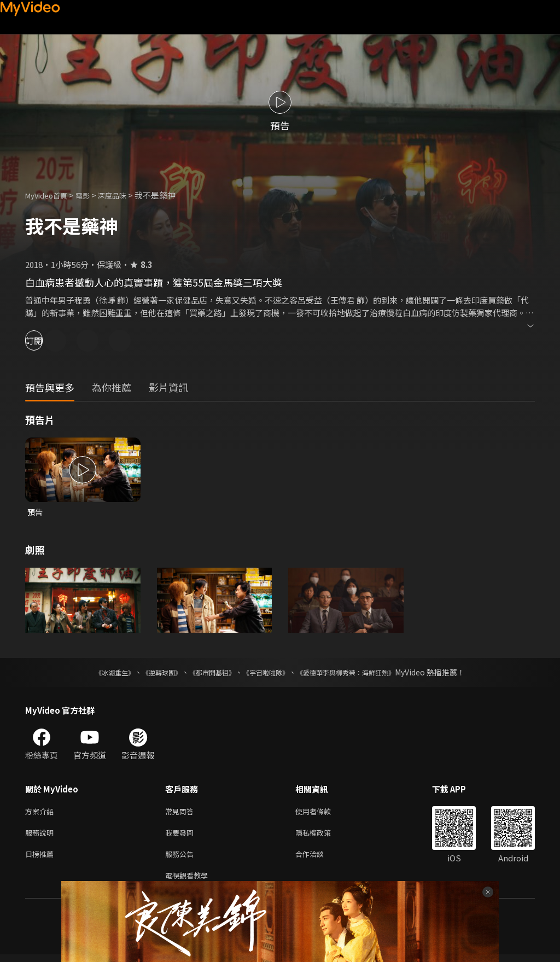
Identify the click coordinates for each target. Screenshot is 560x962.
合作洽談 (318, 859)
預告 (36, 512)
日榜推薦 (42, 859)
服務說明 (42, 836)
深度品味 (124, 195)
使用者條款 (322, 813)
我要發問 (182, 836)
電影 (91, 195)
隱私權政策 (322, 836)
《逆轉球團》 (149, 673)
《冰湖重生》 (96, 673)
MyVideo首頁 (50, 195)
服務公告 (182, 859)
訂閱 (47, 340)
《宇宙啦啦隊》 (268, 673)
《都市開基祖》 (207, 673)
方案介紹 (42, 813)
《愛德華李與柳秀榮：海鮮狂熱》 (360, 673)
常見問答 (182, 813)
